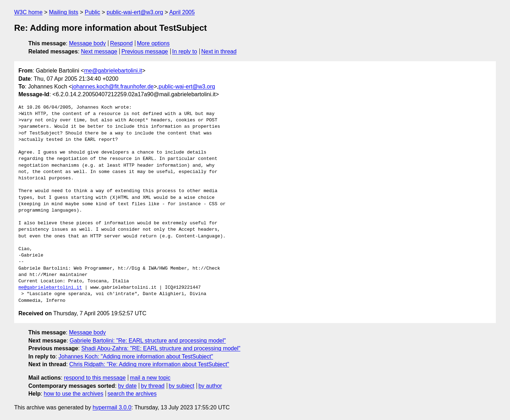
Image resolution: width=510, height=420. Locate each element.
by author (210, 386)
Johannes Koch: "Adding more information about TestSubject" (136, 356)
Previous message (145, 51)
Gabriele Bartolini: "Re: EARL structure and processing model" (148, 341)
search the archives (132, 394)
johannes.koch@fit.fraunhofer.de (113, 87)
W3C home (28, 12)
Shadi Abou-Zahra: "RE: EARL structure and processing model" (161, 348)
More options (154, 43)
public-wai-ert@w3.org (135, 12)
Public (92, 12)
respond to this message (95, 378)
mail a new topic (150, 378)
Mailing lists (64, 12)
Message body (87, 43)
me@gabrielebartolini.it (113, 71)
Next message (99, 51)
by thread (153, 386)
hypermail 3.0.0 (112, 407)
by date (127, 386)
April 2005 (182, 12)
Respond (121, 43)
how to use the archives (74, 394)
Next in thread (219, 51)
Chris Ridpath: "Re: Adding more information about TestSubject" (149, 364)
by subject (181, 386)
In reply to (185, 51)
